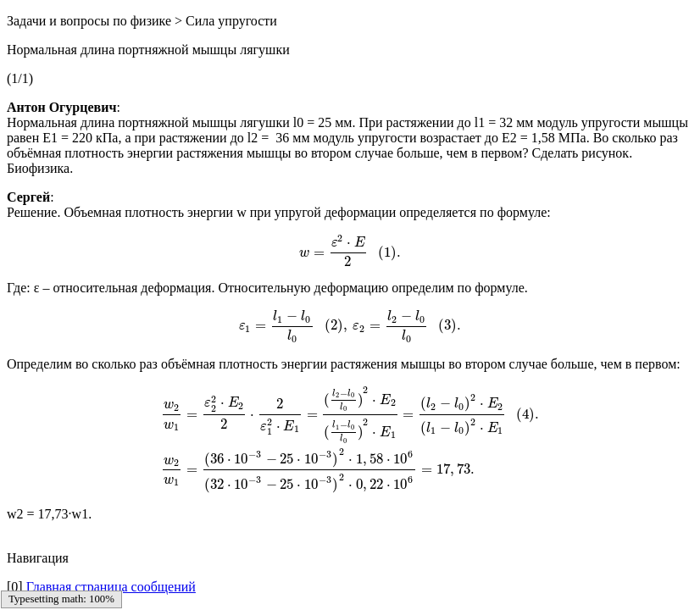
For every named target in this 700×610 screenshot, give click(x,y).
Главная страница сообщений (111, 587)
